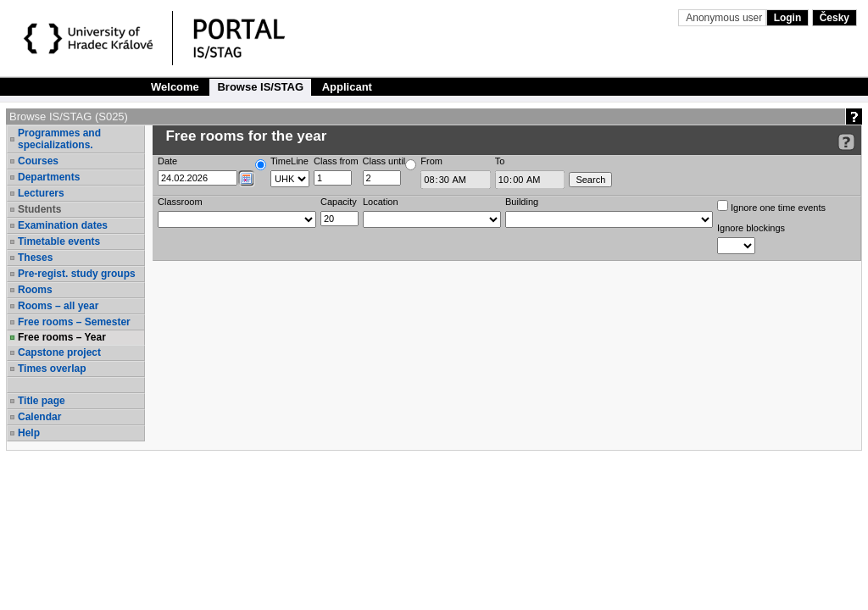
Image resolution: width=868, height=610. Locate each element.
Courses (38, 161)
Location (381, 202)
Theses (35, 258)
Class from (336, 161)
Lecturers (41, 193)
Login (788, 18)
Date (167, 161)
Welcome (175, 87)
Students (39, 209)
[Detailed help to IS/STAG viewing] (846, 142)
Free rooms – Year (62, 337)
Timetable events (59, 241)
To (500, 161)
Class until (384, 161)
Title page (42, 401)
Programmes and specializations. (59, 139)
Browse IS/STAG (260, 87)
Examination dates (63, 225)
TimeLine (289, 161)
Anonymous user (725, 18)
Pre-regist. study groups (77, 274)
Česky (835, 18)
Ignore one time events (771, 206)
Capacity (339, 202)
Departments (49, 177)
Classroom (180, 202)
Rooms (35, 290)
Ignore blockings (751, 228)
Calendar (39, 417)
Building (522, 202)
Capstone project (59, 352)
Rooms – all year (58, 306)
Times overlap (52, 369)
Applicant (347, 87)
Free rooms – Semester (74, 322)
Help (29, 433)
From (431, 161)
